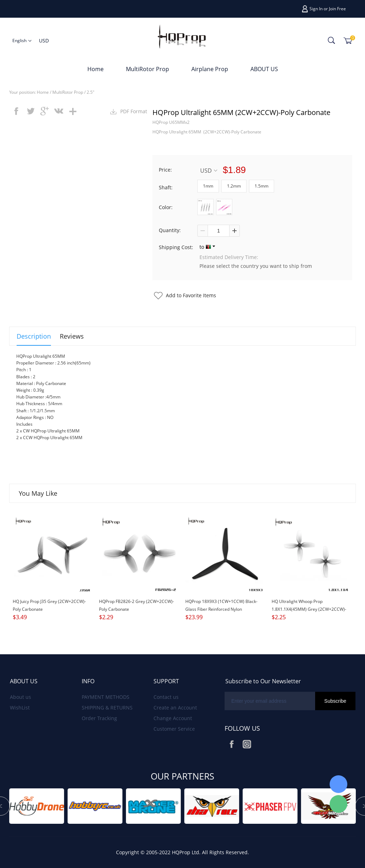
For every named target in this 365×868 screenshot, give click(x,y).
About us (21, 697)
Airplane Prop (210, 69)
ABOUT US (264, 69)
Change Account (173, 718)
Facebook (232, 744)
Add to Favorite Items (191, 295)
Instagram (247, 744)
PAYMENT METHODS (106, 697)
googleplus (45, 111)
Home (95, 69)
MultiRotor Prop (147, 69)
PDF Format (134, 111)
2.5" (91, 92)
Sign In (316, 9)
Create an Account (175, 708)
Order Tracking (99, 718)
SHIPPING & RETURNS (107, 708)
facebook (16, 111)
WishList (20, 708)
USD (209, 170)
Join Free (337, 9)
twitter (30, 111)
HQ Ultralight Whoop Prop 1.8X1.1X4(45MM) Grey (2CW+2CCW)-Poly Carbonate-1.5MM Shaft (309, 609)
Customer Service (174, 729)
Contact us (166, 697)
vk (59, 111)
